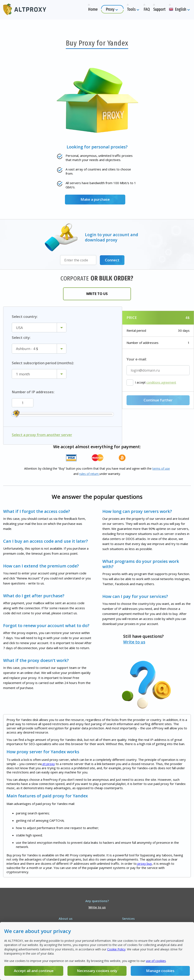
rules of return (89, 474)
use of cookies (156, 961)
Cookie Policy (116, 949)
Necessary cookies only (97, 971)
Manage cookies (160, 971)
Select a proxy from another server (42, 435)
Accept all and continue (34, 971)
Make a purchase (95, 199)
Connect (112, 260)
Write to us (97, 293)
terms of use (161, 468)
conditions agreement (161, 382)
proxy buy (144, 863)
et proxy (48, 764)
